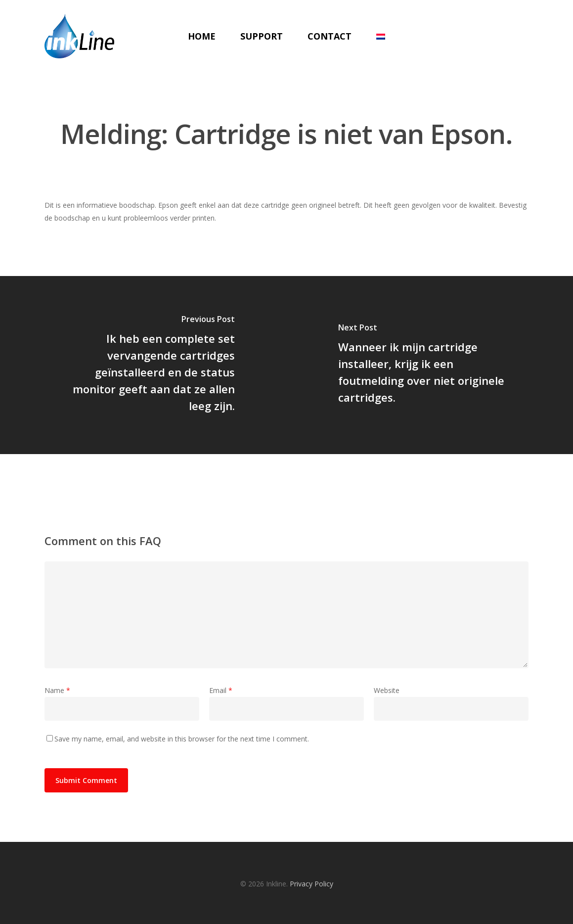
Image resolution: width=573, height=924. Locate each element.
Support (262, 36)
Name (57, 690)
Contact (330, 36)
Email (221, 690)
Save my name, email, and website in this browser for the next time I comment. (182, 739)
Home (202, 36)
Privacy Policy (311, 884)
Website (387, 690)
